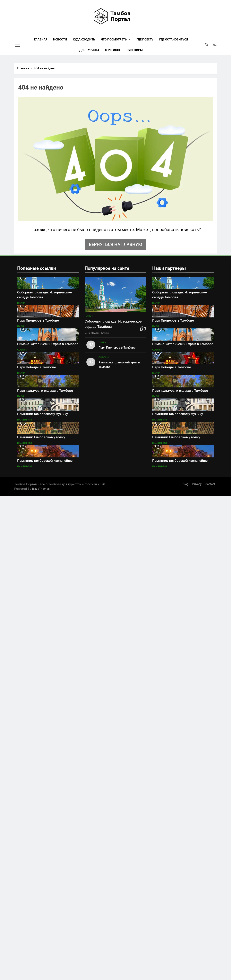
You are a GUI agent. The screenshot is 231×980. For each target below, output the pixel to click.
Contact (210, 484)
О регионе (113, 50)
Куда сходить (84, 39)
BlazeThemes (41, 489)
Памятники (24, 420)
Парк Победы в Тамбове (37, 367)
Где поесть (145, 39)
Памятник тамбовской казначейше (45, 461)
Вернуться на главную (115, 244)
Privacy (197, 484)
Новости (60, 39)
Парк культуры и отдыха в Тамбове (45, 391)
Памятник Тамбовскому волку (41, 437)
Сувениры (135, 50)
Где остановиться (174, 39)
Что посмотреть (114, 39)
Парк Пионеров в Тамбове (38, 321)
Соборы (22, 350)
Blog (186, 484)
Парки (21, 303)
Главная (41, 39)
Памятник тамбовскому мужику (43, 414)
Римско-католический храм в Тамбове (48, 344)
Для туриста (89, 50)
